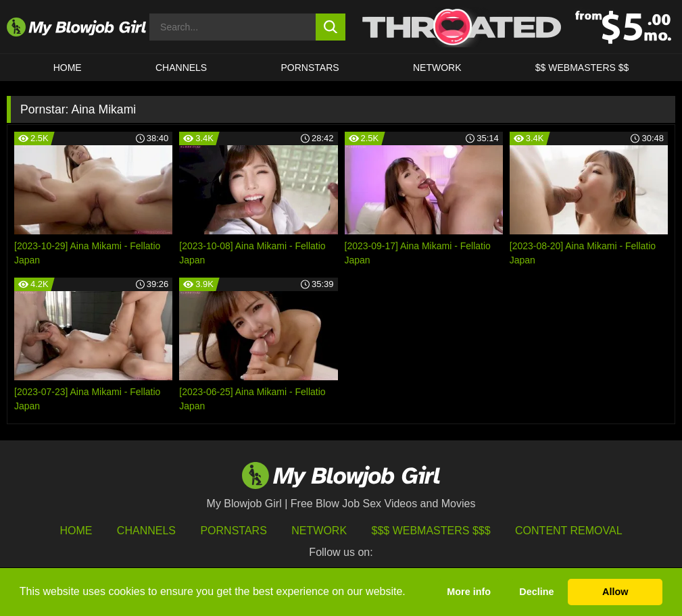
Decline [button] (536, 592)
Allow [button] (615, 592)
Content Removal (569, 531)
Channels (146, 531)
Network (437, 68)
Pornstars (233, 531)
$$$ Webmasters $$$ (431, 531)
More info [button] (469, 592)
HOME (68, 68)
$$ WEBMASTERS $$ (582, 68)
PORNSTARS (310, 68)
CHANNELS (181, 68)
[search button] (330, 27)
